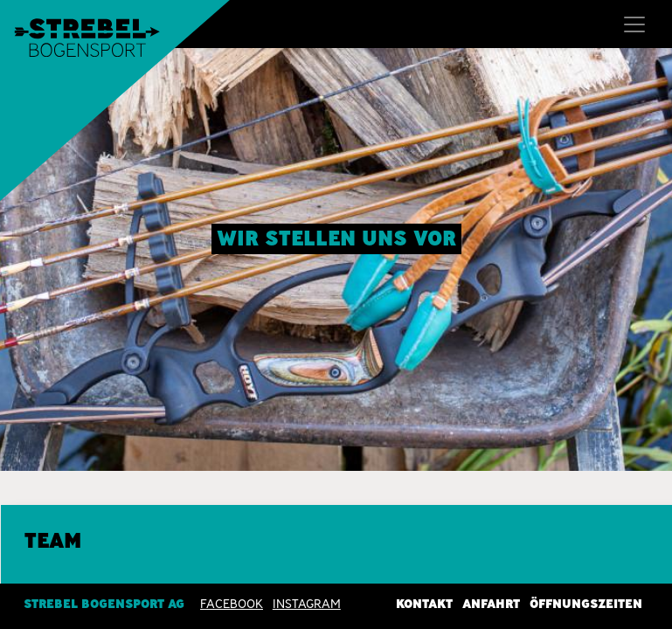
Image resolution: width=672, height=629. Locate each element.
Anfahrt (491, 604)
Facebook (232, 604)
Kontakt (424, 604)
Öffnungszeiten (586, 604)
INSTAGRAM (307, 604)
